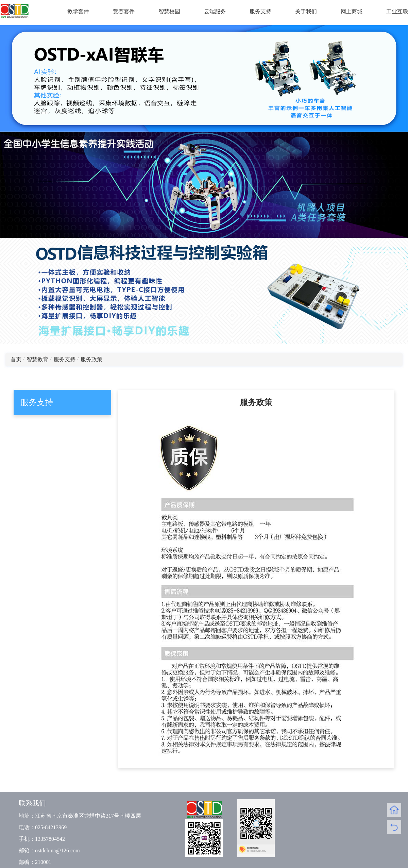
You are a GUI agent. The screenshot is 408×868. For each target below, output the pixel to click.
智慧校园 (169, 11)
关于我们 (306, 11)
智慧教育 (37, 359)
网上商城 (352, 11)
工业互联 (397, 11)
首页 (16, 359)
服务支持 (260, 11)
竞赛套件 (124, 11)
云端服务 (215, 11)
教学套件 (78, 11)
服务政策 (91, 359)
